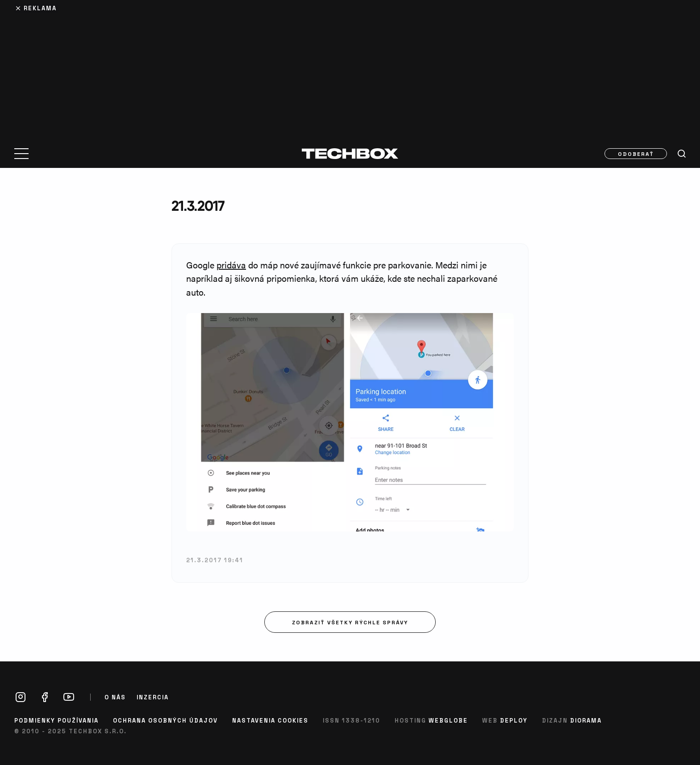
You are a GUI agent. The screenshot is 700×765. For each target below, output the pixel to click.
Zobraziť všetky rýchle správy (350, 622)
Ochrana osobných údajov (165, 720)
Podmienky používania (56, 720)
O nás (115, 697)
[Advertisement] (350, 68)
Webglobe (448, 720)
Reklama (40, 8)
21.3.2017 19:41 (215, 560)
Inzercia (153, 697)
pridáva (231, 265)
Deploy (514, 720)
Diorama (586, 720)
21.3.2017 (198, 206)
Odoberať (636, 154)
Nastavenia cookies (270, 720)
